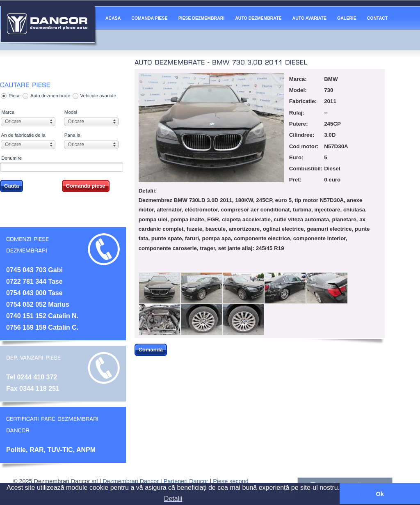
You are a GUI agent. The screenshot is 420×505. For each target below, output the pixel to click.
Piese (15, 96)
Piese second (231, 481)
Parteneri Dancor (186, 481)
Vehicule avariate (98, 96)
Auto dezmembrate (50, 96)
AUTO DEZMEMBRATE (258, 18)
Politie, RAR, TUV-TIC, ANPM (51, 450)
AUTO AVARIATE (309, 18)
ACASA (113, 18)
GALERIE (347, 18)
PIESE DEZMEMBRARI (202, 18)
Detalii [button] (173, 499)
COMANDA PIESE (149, 18)
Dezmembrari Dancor (131, 481)
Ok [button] (380, 494)
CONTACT (378, 18)
